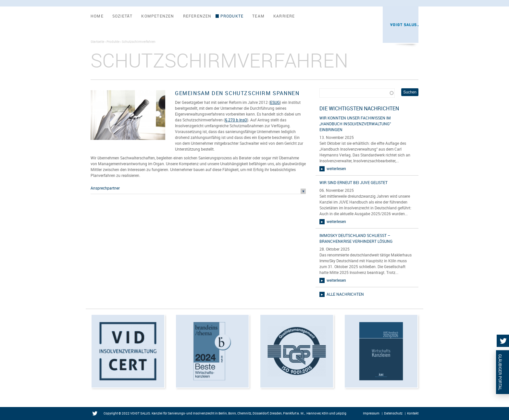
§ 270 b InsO (236, 120)
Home (97, 16)
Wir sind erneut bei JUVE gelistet (354, 182)
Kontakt (413, 413)
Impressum (371, 413)
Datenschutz (393, 413)
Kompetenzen (158, 16)
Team (258, 16)
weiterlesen (336, 168)
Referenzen (197, 16)
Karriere (284, 16)
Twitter (96, 414)
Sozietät (123, 16)
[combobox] (357, 93)
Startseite (97, 42)
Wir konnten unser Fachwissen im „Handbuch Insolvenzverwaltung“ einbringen (355, 124)
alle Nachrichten (345, 294)
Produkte (232, 16)
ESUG (275, 102)
